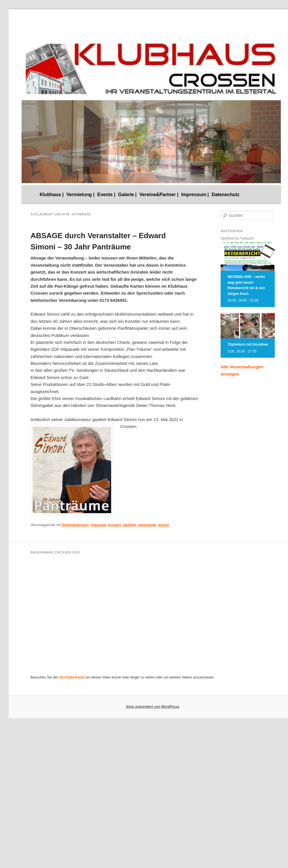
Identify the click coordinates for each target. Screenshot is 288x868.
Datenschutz (226, 194)
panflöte (130, 525)
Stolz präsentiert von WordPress (152, 707)
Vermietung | (81, 194)
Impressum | (195, 194)
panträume (147, 525)
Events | (106, 194)
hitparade (98, 525)
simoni (163, 525)
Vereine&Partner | (159, 194)
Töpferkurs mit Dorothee (248, 344)
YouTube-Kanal (72, 677)
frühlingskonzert (75, 525)
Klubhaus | (52, 194)
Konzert (114, 525)
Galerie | (127, 194)
